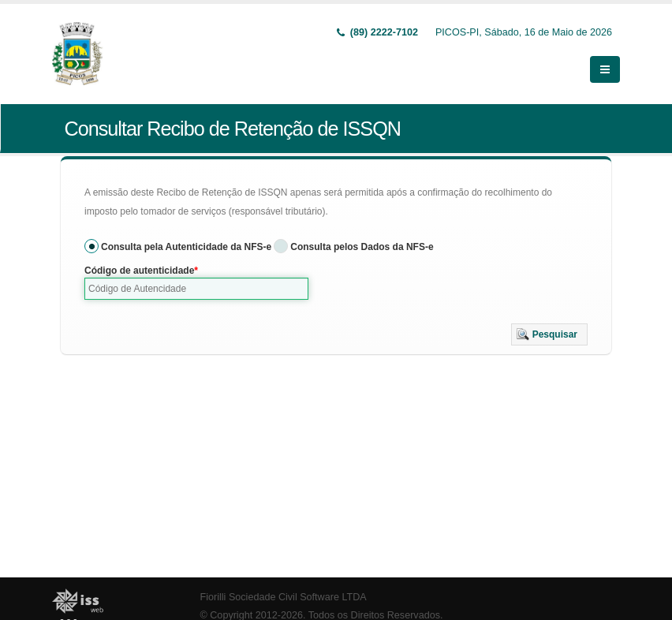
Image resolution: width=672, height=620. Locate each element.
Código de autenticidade (139, 271)
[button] (549, 334)
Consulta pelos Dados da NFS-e (362, 247)
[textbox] (196, 289)
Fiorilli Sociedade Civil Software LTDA (284, 597)
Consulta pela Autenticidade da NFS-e (186, 247)
